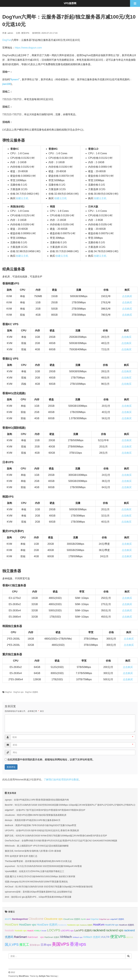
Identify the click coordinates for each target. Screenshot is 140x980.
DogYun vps (18, 692)
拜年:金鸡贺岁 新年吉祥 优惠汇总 (21, 856)
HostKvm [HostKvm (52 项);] (99, 925)
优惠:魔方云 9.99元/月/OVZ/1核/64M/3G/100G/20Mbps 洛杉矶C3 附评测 (40, 876)
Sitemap (54, 976)
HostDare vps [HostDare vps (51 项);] (27, 925)
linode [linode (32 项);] (44, 931)
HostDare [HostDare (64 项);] (12, 924)
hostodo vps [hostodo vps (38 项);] (21, 931)
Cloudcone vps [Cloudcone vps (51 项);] (53, 919)
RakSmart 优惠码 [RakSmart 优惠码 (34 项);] (52, 937)
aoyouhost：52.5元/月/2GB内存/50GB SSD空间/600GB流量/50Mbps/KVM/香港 (43, 866)
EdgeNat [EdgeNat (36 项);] (95, 919)
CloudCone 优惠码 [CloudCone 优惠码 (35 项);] (72, 919)
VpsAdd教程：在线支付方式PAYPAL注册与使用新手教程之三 (34, 871)
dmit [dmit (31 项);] (88, 919)
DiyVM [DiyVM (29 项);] (83, 919)
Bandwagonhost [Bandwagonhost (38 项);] (20, 919)
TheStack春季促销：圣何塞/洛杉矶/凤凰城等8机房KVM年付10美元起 (38, 861)
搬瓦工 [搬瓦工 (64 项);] (24, 945)
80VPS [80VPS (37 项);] (8, 919)
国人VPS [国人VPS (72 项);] (12, 945)
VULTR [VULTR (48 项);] (105, 937)
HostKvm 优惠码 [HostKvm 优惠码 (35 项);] (127, 925)
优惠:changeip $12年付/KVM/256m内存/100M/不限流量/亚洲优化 (36, 882)
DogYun (7, 40)
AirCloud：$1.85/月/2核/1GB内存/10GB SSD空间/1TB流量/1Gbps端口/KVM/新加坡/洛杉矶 (49, 887)
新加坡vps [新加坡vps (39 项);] (35, 945)
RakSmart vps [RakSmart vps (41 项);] (36, 937)
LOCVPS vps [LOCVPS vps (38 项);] (67, 931)
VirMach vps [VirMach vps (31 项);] (77, 937)
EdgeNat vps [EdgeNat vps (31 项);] (104, 919)
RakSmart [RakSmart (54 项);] (20, 937)
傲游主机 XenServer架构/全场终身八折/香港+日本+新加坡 (33, 851)
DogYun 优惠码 (32, 692)
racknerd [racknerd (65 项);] (99, 930)
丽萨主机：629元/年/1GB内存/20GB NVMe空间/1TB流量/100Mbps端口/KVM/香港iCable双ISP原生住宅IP (56, 836)
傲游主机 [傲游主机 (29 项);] (130, 937)
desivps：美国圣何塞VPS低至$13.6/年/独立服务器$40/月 (33, 820)
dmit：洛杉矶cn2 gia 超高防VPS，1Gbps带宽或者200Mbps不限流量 (38, 897)
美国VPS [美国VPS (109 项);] (60, 944)
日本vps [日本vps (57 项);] (46, 945)
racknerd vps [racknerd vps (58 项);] (114, 930)
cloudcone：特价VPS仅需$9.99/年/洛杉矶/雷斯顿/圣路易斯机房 (36, 815)
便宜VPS (25, 33)
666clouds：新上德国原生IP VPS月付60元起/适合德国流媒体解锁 (37, 846)
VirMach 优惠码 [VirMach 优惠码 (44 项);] (92, 937)
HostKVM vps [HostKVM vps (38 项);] (112, 925)
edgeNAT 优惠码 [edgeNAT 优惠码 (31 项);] (117, 919)
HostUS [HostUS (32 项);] (31, 931)
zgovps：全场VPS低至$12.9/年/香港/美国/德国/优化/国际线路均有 (37, 800)
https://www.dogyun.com (28, 48)
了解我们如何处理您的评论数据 (61, 780)
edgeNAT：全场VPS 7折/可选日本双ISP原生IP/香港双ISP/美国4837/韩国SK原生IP (45, 810)
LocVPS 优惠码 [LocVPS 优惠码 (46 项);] (83, 930)
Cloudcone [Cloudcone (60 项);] (36, 919)
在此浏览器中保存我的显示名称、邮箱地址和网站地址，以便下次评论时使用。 (51, 760)
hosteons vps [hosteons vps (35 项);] (73, 925)
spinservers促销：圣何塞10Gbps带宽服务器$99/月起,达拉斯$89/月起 (38, 892)
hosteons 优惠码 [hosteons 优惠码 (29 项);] (86, 925)
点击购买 (127, 296)
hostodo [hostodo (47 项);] (9, 930)
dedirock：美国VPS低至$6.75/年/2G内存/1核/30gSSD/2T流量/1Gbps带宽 (41, 825)
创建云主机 (22, 198)
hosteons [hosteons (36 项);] (62, 925)
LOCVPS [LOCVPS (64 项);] (54, 930)
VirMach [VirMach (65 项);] (66, 937)
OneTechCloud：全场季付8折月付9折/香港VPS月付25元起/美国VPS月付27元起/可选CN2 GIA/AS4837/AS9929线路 (61, 841)
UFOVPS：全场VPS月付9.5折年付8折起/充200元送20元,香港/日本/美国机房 (42, 830)
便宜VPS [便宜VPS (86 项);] (118, 937)
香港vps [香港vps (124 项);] (78, 944)
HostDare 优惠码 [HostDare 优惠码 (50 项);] (47, 925)
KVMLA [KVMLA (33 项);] (38, 931)
